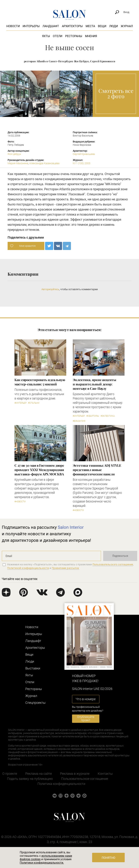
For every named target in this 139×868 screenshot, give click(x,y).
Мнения (91, 36)
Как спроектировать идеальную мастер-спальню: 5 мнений (40, 382)
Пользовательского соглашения (113, 564)
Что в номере (86, 699)
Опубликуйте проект (86, 719)
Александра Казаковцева (44, 163)
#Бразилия (79, 421)
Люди (113, 26)
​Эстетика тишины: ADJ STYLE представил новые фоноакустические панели (97, 470)
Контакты (105, 774)
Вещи (102, 26)
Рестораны (74, 36)
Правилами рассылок (66, 568)
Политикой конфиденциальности (28, 568)
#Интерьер (20, 403)
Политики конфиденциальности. (42, 863)
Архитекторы (72, 26)
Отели (58, 36)
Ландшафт (51, 26)
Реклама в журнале (75, 774)
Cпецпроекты (35, 703)
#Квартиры (93, 416)
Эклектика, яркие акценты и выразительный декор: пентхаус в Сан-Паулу (94, 384)
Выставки (33, 668)
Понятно (109, 858)
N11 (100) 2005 (82, 163)
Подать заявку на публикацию (30, 779)
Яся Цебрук (14, 154)
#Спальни (34, 403)
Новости (13, 26)
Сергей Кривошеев (84, 154)
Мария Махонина (18, 163)
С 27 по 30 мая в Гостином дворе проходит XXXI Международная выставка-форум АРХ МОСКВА (39, 470)
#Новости (20, 502)
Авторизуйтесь (50, 289)
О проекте (10, 774)
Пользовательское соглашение (85, 779)
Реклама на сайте (39, 774)
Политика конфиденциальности (61, 784)
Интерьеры (31, 26)
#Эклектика (108, 416)
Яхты (46, 36)
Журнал (127, 26)
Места (90, 26)
